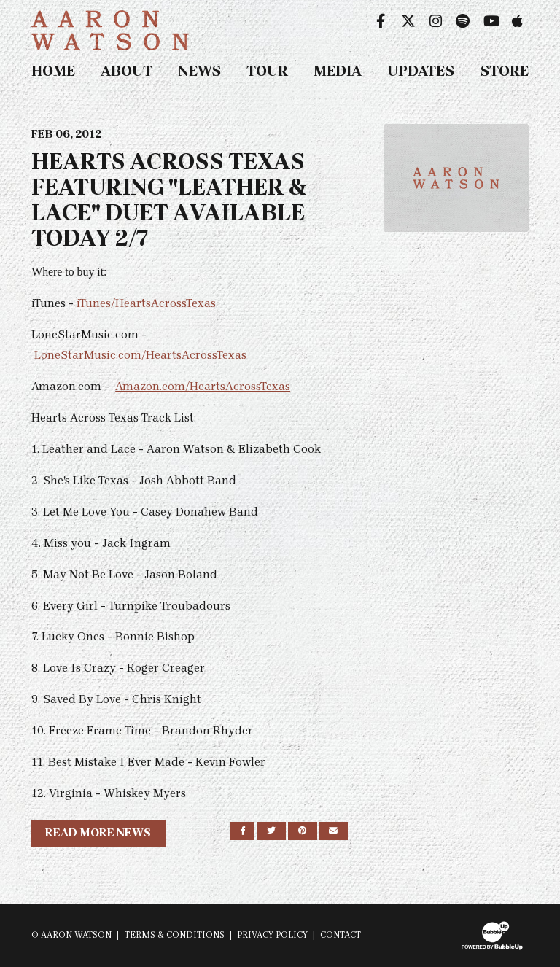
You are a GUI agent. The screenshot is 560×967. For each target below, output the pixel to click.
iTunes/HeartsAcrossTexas (146, 303)
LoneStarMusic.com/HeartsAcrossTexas (140, 355)
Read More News (98, 832)
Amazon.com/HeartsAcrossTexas (203, 386)
